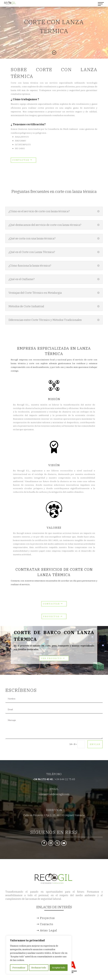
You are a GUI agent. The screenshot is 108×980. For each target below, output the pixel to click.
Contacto (47, 924)
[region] (39, 955)
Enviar (95, 744)
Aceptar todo (59, 968)
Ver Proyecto (51, 658)
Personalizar (19, 968)
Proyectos (51, 616)
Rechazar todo (39, 968)
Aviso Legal (49, 930)
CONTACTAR (21, 160)
